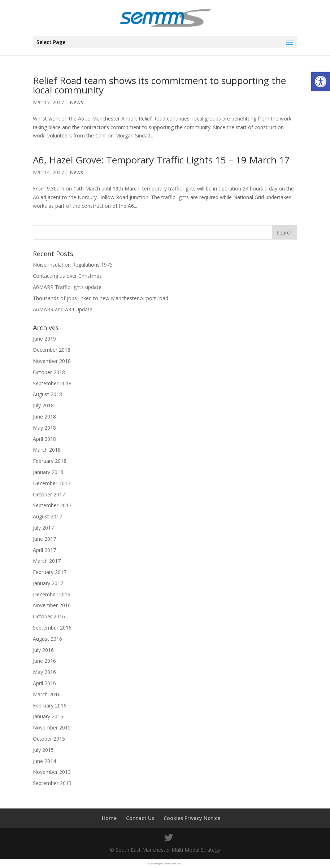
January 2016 (48, 716)
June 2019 (44, 339)
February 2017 (50, 572)
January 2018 (48, 472)
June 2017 (44, 539)
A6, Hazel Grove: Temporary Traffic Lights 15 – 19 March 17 (161, 160)
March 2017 (47, 561)
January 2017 (48, 583)
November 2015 (52, 727)
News (76, 102)
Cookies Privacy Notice (192, 818)
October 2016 (49, 616)
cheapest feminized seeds (169, 863)
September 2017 (52, 505)
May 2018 (44, 428)
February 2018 (50, 461)
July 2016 (43, 650)
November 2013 (52, 772)
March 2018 (47, 450)
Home (109, 818)
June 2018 (44, 417)
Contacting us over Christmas (67, 276)
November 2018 (52, 361)
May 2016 (44, 672)
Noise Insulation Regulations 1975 (73, 265)
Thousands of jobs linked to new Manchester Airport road (101, 298)
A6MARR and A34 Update (63, 309)
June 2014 (44, 761)
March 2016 (47, 694)
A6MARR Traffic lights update (67, 287)
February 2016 (50, 705)
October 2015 (49, 739)
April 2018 (44, 439)
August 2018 (47, 394)
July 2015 (43, 750)
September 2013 (52, 783)
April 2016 (44, 683)
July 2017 (43, 528)
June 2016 (44, 661)
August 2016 (47, 639)
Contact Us (140, 818)
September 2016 (52, 628)
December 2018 (52, 350)
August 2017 (47, 516)
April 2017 (44, 550)
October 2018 (49, 372)
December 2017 (52, 483)
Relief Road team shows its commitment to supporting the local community (159, 85)
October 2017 (49, 494)
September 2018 (52, 383)
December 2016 (52, 594)
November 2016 (52, 605)
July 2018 (43, 405)
